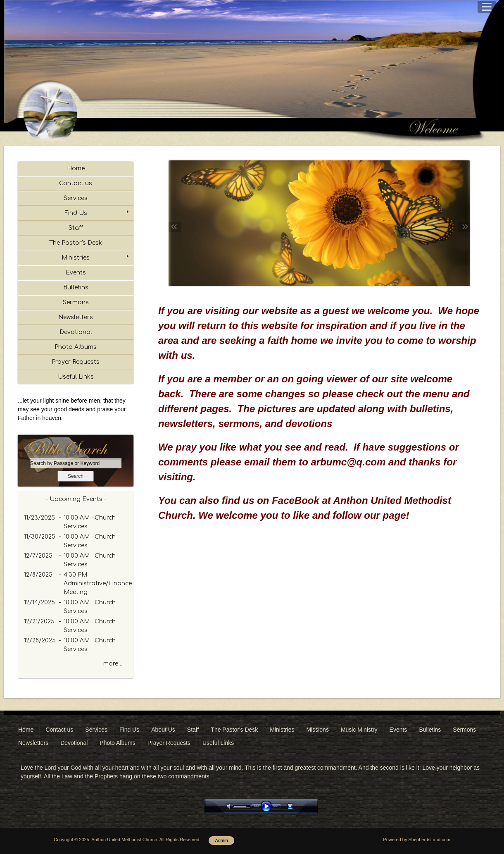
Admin (221, 840)
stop (297, 806)
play (268, 806)
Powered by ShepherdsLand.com (417, 840)
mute (230, 806)
